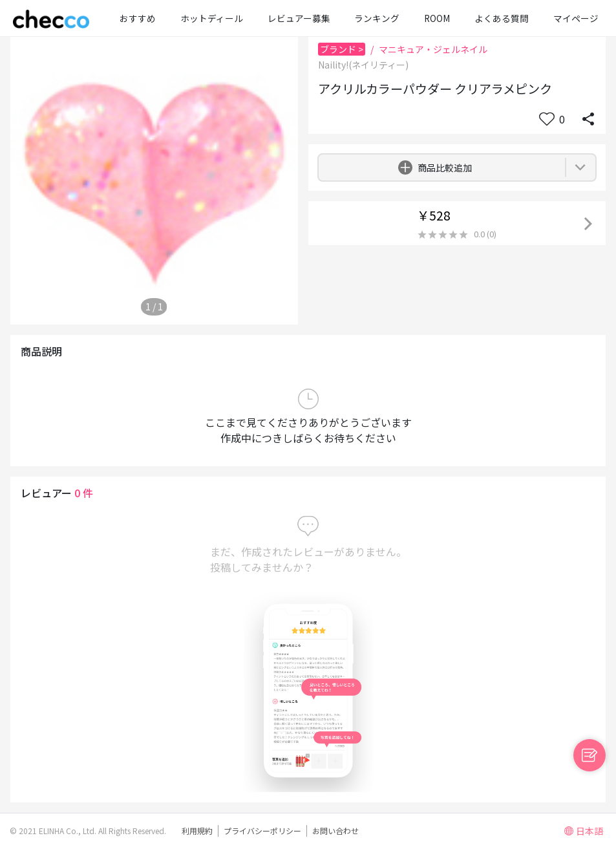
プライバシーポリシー (262, 831)
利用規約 (197, 831)
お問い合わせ (335, 831)
